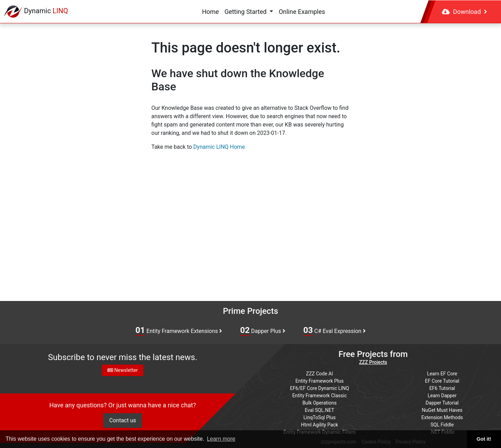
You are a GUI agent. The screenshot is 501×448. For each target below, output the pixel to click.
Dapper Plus (263, 331)
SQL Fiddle (442, 425)
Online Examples (302, 12)
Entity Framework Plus (320, 381)
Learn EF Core (442, 374)
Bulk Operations (319, 403)
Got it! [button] (484, 439)
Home (210, 12)
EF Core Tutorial (442, 381)
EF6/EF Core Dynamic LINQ (319, 388)
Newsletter (123, 370)
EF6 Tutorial (442, 388)
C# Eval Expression (335, 331)
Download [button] (464, 12)
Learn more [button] (221, 439)
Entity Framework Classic (320, 396)
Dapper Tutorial (442, 403)
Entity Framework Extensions (179, 331)
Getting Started (246, 12)
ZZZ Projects (373, 362)
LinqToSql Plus (320, 417)
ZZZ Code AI (320, 374)
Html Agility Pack (319, 425)
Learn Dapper (442, 396)
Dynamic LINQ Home (219, 147)
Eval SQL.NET (320, 410)
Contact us (123, 420)
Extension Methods (442, 417)
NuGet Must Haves (442, 410)
